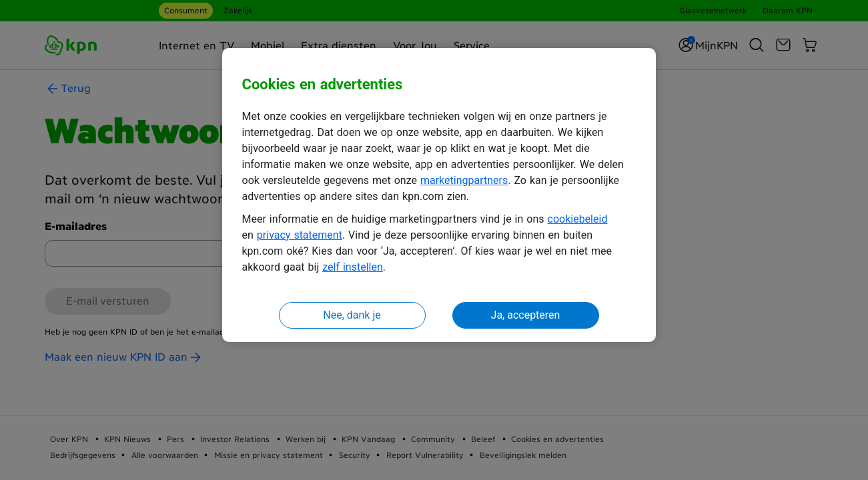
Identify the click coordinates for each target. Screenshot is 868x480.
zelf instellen (353, 267)
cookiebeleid (578, 219)
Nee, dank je (352, 315)
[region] (439, 195)
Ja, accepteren (526, 315)
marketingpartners (464, 180)
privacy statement (300, 235)
